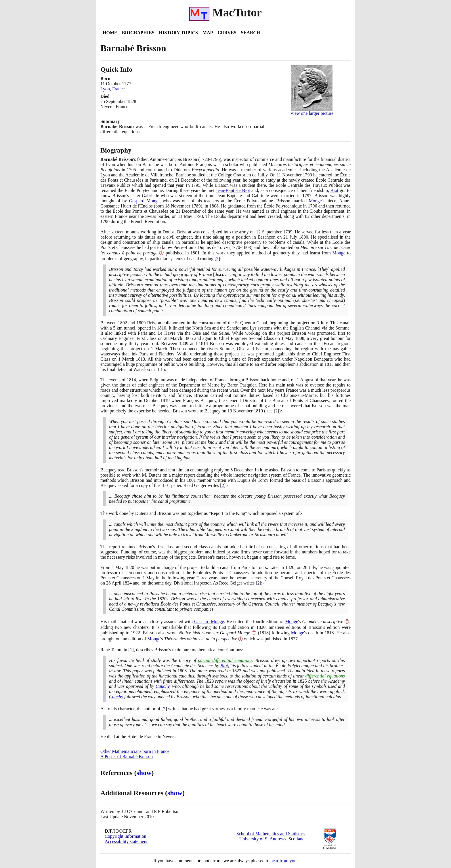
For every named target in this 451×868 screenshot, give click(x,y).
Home (110, 33)
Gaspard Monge (144, 201)
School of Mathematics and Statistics (271, 834)
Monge (315, 201)
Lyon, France (112, 89)
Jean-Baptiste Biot (233, 190)
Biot (335, 190)
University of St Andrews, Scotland (272, 839)
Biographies (138, 33)
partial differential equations (225, 660)
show (144, 773)
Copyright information (125, 836)
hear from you (283, 861)
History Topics (178, 33)
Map (208, 33)
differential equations (325, 676)
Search (251, 33)
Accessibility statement (126, 841)
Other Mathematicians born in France (135, 751)
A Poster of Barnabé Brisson (127, 756)
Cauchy (163, 686)
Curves (227, 33)
